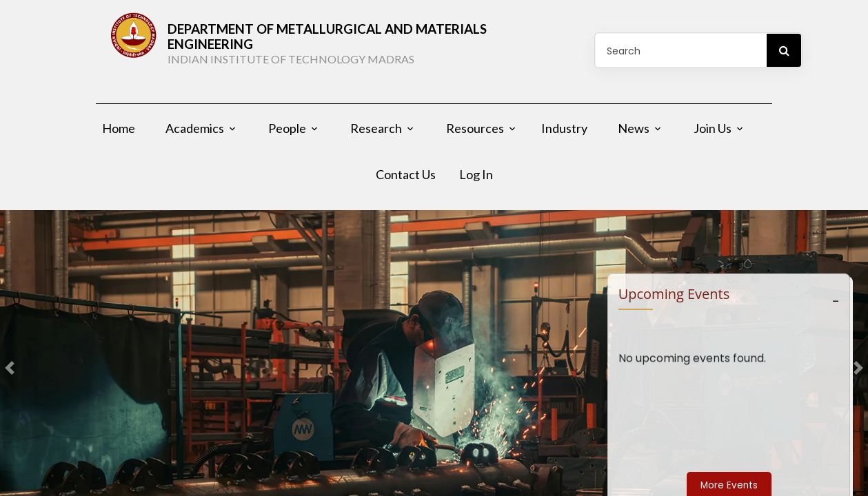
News (634, 134)
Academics (195, 134)
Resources (475, 134)
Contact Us (406, 180)
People (287, 134)
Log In (476, 180)
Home (119, 134)
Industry (564, 134)
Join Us (713, 134)
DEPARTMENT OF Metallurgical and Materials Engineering (362, 46)
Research (376, 134)
